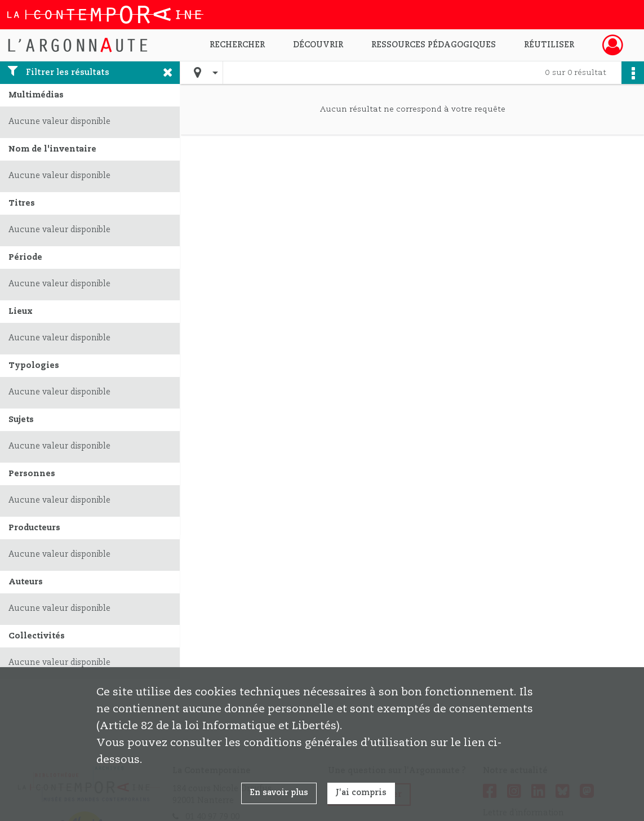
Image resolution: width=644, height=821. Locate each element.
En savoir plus (279, 793)
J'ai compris (361, 793)
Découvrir (318, 45)
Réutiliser (549, 45)
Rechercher (237, 45)
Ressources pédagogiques (434, 45)
